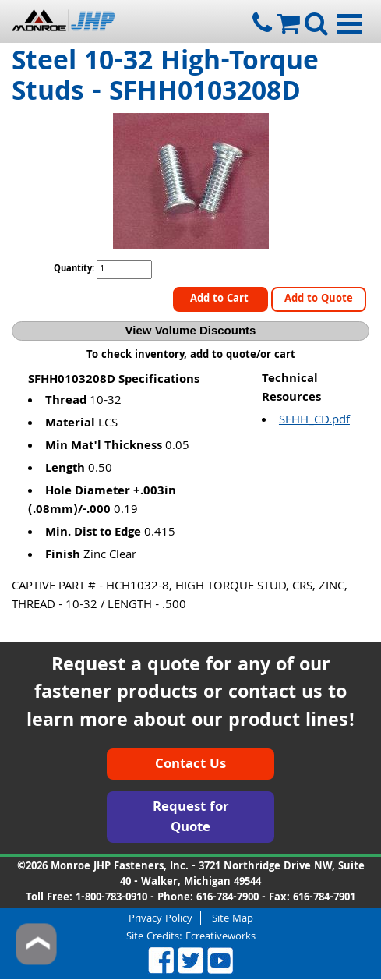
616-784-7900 (228, 898)
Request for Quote (191, 818)
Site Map (233, 918)
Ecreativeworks (220, 937)
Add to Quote (319, 299)
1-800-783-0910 (111, 898)
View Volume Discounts (191, 330)
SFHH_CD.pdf (314, 421)
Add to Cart (221, 299)
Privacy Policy (161, 918)
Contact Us (190, 765)
